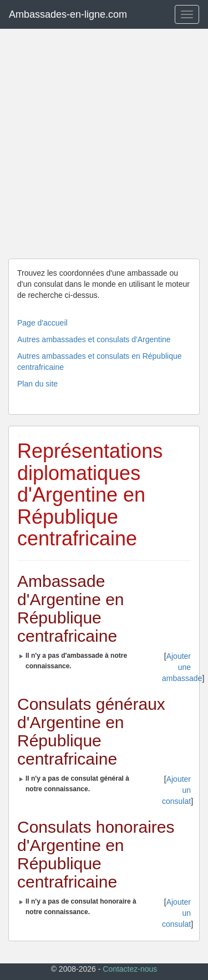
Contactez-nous (130, 969)
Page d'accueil (42, 323)
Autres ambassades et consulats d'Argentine (94, 339)
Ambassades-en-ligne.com (68, 14)
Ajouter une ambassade (182, 667)
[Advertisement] (104, 144)
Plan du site (37, 384)
